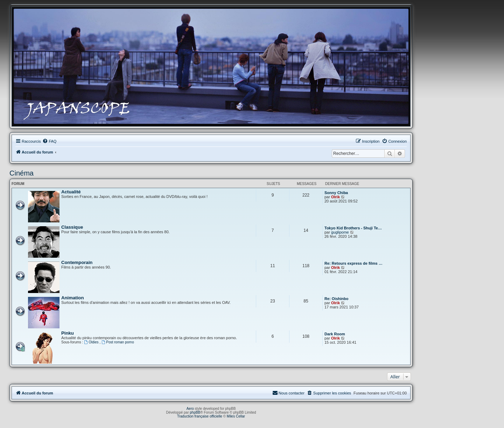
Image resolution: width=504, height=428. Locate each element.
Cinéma (22, 173)
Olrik (335, 197)
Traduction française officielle (200, 416)
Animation (72, 298)
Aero (190, 409)
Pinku (68, 333)
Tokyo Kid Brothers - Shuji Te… (353, 228)
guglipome (340, 232)
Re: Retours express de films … (353, 263)
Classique (72, 227)
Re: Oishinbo (336, 299)
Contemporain (77, 262)
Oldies (92, 342)
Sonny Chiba (336, 193)
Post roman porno (118, 342)
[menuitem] (49, 141)
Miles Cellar (236, 416)
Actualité (71, 192)
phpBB (195, 412)
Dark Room (335, 334)
